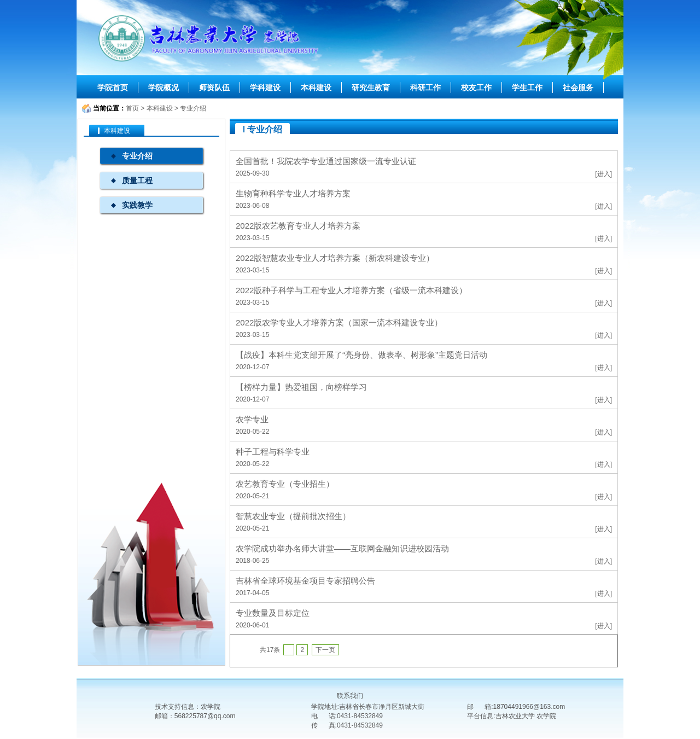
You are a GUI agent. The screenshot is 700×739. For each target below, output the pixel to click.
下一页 (325, 650)
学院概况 (164, 88)
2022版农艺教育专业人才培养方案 (298, 226)
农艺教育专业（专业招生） (285, 484)
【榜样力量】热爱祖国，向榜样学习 (301, 387)
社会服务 (578, 88)
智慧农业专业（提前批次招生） (293, 516)
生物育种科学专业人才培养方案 (293, 193)
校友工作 (476, 88)
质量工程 (137, 181)
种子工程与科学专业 (273, 452)
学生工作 (527, 88)
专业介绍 (193, 108)
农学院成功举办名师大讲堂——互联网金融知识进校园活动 (342, 548)
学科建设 (265, 88)
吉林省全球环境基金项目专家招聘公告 (305, 581)
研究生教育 (371, 88)
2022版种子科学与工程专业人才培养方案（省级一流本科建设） (351, 290)
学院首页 (113, 88)
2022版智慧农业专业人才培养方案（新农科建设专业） (335, 258)
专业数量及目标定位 (273, 613)
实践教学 (137, 205)
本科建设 (316, 88)
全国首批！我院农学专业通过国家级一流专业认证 (326, 161)
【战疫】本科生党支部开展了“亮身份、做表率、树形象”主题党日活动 (361, 355)
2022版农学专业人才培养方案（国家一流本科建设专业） (339, 322)
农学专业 (252, 419)
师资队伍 (214, 88)
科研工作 (425, 88)
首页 (132, 108)
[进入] (603, 174)
